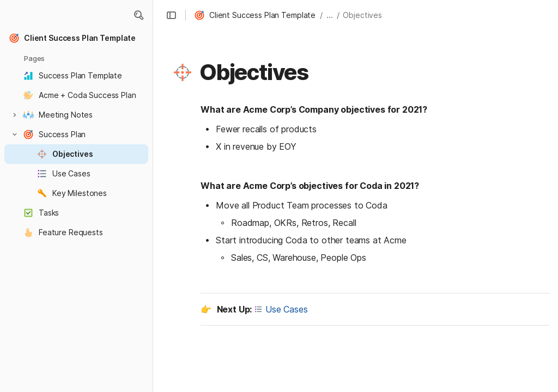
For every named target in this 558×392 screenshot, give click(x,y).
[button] (138, 15)
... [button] (330, 15)
